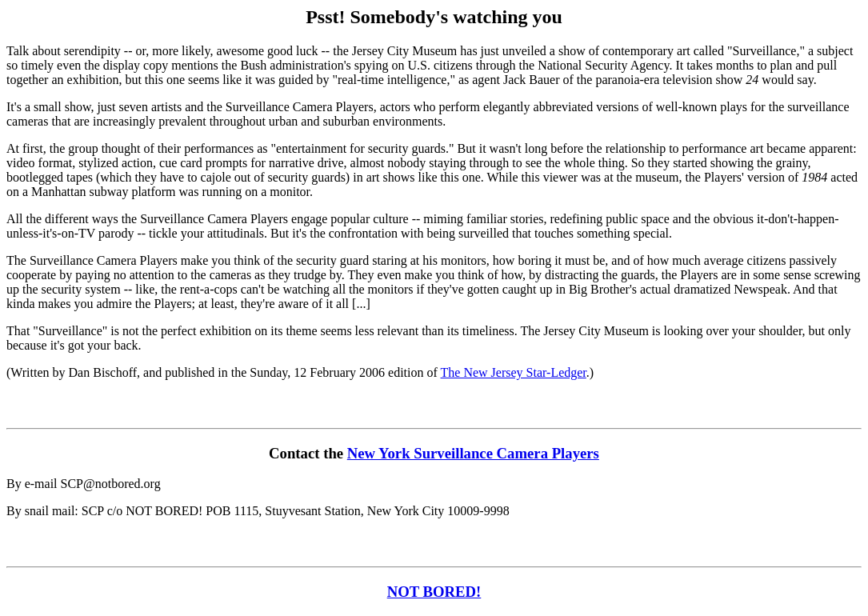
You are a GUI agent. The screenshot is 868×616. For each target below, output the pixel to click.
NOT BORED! (434, 592)
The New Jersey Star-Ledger (514, 372)
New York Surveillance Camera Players (473, 453)
